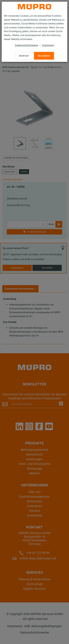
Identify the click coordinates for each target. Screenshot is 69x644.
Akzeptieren (44, 56)
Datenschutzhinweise (26, 45)
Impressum (48, 45)
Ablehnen (24, 56)
